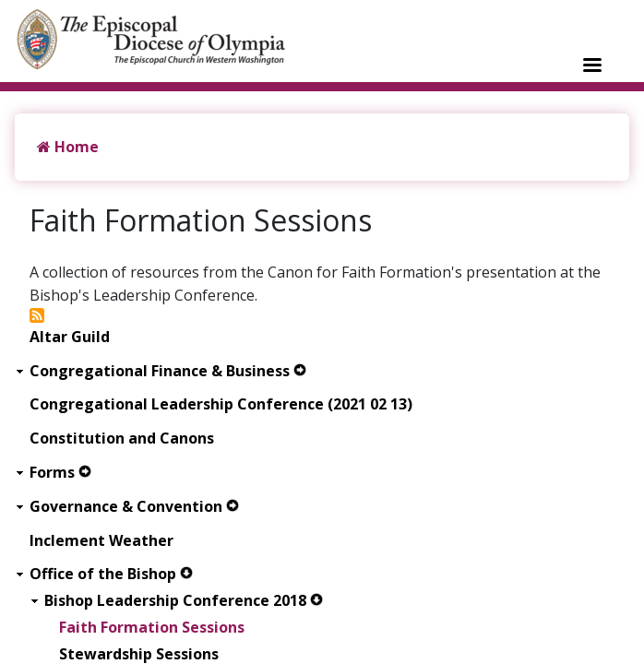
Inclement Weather (101, 541)
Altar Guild (70, 337)
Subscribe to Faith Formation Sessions (37, 315)
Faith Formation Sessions (152, 628)
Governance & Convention (126, 507)
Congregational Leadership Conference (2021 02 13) (221, 404)
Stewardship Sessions (139, 654)
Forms (52, 473)
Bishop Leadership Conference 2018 (175, 601)
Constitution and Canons (122, 439)
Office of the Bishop (103, 574)
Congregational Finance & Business (160, 371)
